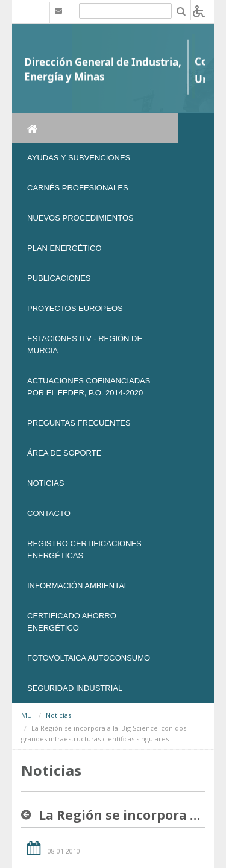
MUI (27, 715)
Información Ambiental (78, 586)
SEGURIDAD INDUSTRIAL (75, 688)
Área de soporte (64, 453)
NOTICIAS (46, 483)
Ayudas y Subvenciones (79, 158)
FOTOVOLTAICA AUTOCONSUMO (89, 658)
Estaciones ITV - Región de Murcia (85, 344)
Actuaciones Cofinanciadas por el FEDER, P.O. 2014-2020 (89, 387)
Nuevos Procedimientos (80, 218)
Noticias (58, 715)
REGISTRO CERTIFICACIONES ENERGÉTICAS (84, 549)
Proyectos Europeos (75, 308)
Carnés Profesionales (78, 188)
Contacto (49, 513)
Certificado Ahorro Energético (72, 622)
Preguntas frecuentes (79, 423)
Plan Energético (64, 248)
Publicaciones (59, 278)
